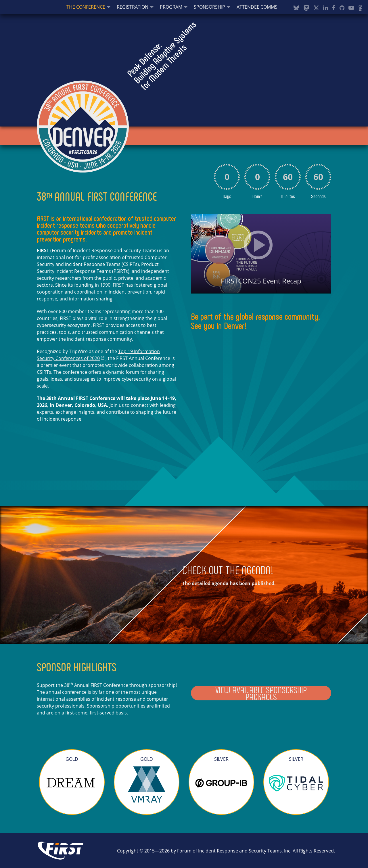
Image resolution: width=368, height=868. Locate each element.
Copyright (128, 851)
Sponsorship (209, 7)
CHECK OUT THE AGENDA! (228, 570)
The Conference (86, 7)
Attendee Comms (257, 7)
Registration (133, 7)
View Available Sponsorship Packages (261, 693)
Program (171, 7)
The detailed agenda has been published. (229, 583)
